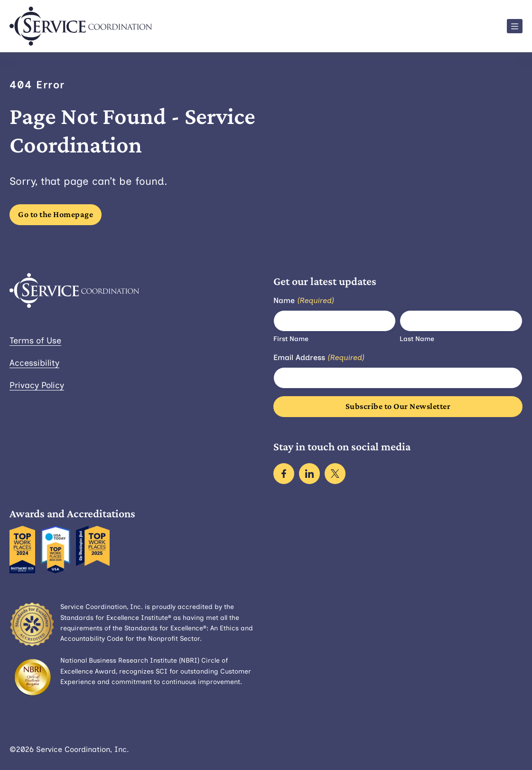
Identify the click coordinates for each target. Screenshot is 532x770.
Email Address (319, 358)
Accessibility (34, 363)
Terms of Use (35, 341)
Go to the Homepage (56, 214)
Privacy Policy (37, 385)
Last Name (417, 339)
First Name (291, 339)
